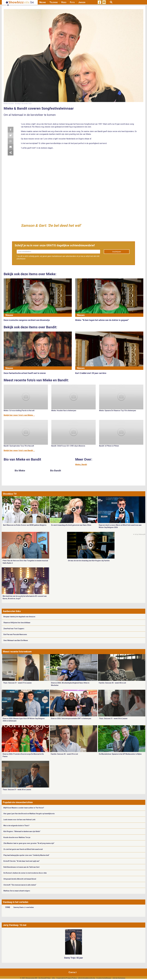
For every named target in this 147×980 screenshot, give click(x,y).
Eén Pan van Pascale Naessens (15, 634)
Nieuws (43, 2)
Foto (72, 2)
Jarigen (82, 2)
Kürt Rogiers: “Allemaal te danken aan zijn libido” (22, 831)
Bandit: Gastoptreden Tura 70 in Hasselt (19, 446)
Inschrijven (117, 252)
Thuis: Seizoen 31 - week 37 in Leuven (17, 683)
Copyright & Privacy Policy (67, 978)
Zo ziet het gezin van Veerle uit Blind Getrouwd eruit (23, 849)
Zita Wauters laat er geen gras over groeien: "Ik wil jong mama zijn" (29, 843)
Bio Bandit (56, 471)
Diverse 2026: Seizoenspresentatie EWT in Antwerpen (71, 718)
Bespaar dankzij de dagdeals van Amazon (19, 617)
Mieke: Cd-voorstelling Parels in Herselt (19, 411)
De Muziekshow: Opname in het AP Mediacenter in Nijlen (120, 754)
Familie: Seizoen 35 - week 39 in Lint (64, 754)
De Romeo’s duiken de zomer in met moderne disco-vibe (25, 873)
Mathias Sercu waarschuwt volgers (17, 891)
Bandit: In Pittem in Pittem (109, 446)
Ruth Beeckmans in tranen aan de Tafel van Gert (21, 867)
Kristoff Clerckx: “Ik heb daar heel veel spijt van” (22, 861)
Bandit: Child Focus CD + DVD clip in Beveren (68, 446)
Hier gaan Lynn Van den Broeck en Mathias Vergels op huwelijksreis (29, 814)
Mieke (78, 465)
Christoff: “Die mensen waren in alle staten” (20, 885)
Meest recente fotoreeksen (17, 652)
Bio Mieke (20, 471)
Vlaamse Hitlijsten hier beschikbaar (17, 623)
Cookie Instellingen (104, 978)
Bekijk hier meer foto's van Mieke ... (19, 415)
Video (64, 2)
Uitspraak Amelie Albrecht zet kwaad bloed (20, 879)
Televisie (54, 2)
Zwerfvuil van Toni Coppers (14, 629)
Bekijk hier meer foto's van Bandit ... (19, 450)
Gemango (122, 978)
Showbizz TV (10, 494)
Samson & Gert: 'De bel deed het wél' (51, 226)
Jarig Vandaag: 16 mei (15, 925)
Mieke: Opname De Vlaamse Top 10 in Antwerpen (118, 411)
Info (54, 978)
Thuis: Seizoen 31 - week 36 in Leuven (113, 718)
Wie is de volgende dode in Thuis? (16, 826)
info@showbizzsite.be (87, 978)
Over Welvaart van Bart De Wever (16, 640)
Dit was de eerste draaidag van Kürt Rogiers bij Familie (89, 561)
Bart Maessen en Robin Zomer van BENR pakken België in (25, 525)
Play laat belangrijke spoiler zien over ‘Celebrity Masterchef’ (26, 855)
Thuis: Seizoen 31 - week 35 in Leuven (17, 790)
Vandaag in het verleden (16, 902)
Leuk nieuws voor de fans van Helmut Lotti (19, 820)
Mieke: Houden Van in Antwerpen (64, 411)
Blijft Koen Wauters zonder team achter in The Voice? (24, 808)
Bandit (84, 465)
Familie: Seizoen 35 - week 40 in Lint (112, 683)
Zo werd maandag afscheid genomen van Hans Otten (71, 525)
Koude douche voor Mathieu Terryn (17, 837)
